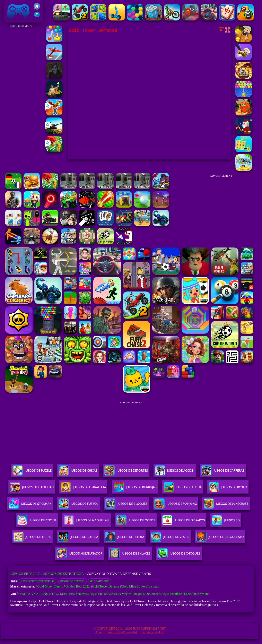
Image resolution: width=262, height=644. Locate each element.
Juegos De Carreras (223, 472)
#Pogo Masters (62, 594)
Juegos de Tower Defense (38, 581)
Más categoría (100, 581)
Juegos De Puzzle (32, 472)
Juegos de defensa (72, 581)
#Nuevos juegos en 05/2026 (95, 594)
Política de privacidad (122, 632)
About (99, 632)
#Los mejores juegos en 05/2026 (136, 594)
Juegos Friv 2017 (18, 11)
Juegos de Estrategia (63, 574)
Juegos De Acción (175, 472)
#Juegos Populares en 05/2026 (179, 594)
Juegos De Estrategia (83, 489)
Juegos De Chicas (78, 472)
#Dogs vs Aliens (34, 594)
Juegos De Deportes (126, 472)
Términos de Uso (153, 632)
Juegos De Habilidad (32, 489)
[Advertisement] (21, 90)
